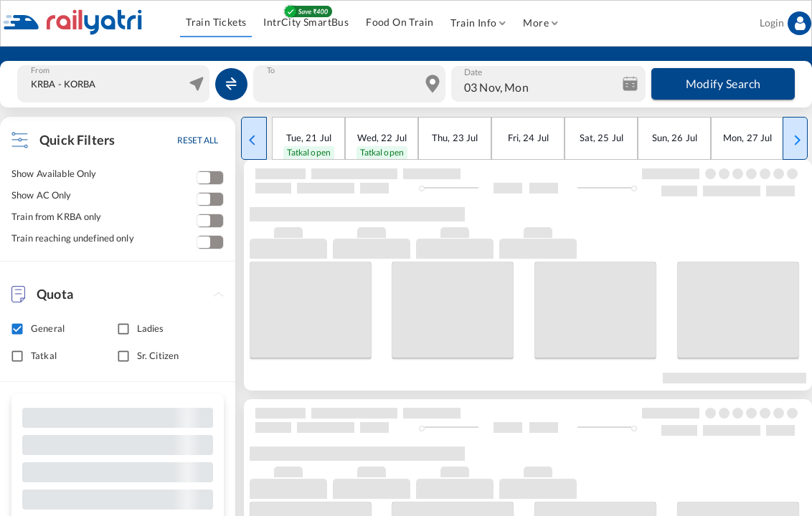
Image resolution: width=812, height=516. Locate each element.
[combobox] (115, 84)
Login (785, 23)
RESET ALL (198, 140)
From (40, 70)
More (540, 23)
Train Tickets (216, 23)
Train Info (478, 23)
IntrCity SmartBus (306, 23)
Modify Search (723, 84)
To (271, 70)
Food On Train (400, 23)
